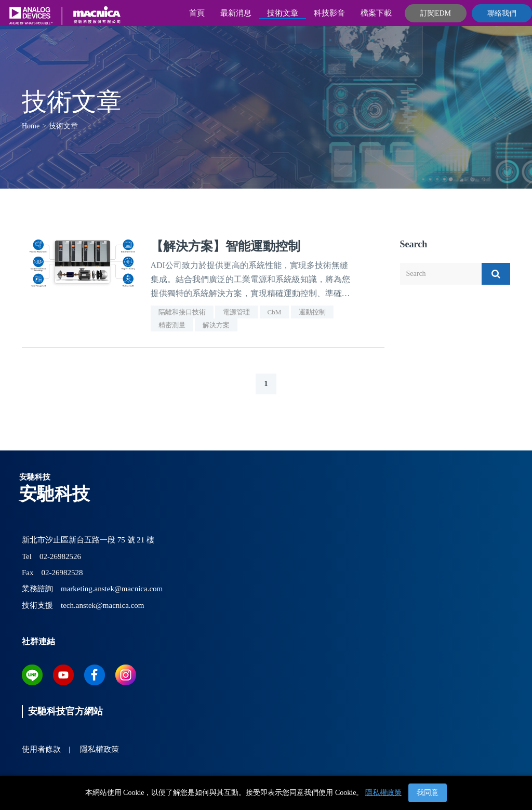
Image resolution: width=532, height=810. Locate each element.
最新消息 (236, 13)
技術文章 (283, 13)
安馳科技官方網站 (65, 711)
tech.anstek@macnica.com (102, 605)
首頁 (197, 13)
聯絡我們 (502, 13)
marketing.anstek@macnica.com (112, 589)
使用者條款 (41, 749)
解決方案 (216, 325)
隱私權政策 (383, 793)
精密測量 (172, 325)
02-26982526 (60, 556)
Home (31, 126)
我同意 (428, 793)
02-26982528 (62, 573)
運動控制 (312, 312)
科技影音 (329, 13)
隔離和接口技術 (182, 312)
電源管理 (236, 312)
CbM (275, 312)
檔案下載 (376, 13)
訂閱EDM (436, 13)
